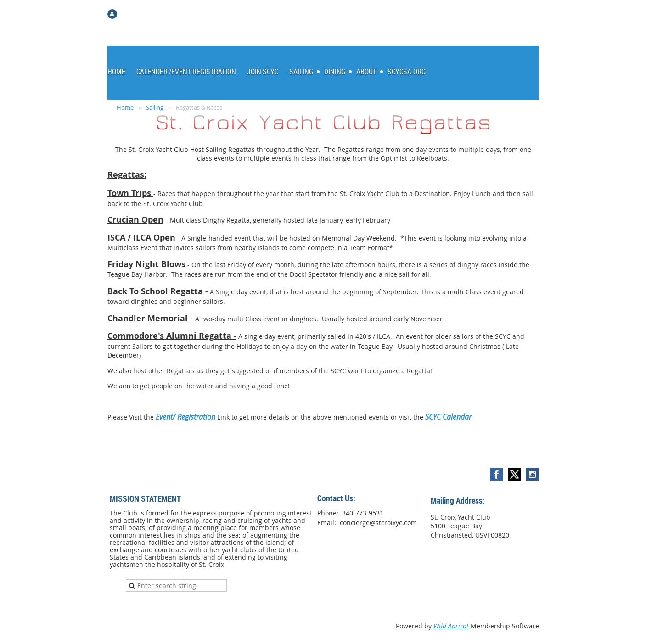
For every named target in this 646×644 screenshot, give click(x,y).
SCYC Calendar (448, 417)
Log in (129, 14)
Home (125, 107)
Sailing (155, 107)
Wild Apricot (451, 626)
